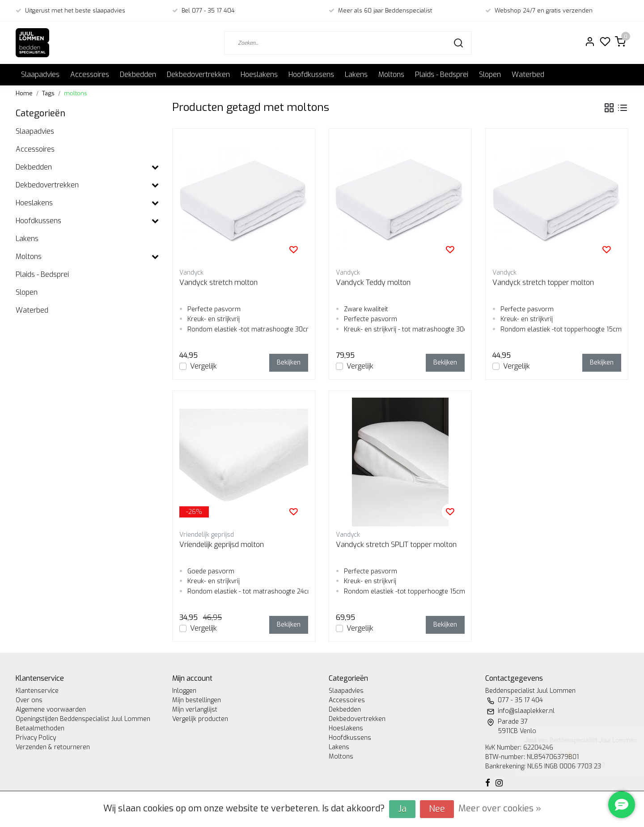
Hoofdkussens (311, 74)
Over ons (29, 700)
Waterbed (528, 74)
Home (24, 93)
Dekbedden (138, 74)
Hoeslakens (259, 74)
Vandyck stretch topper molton (543, 282)
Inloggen (184, 691)
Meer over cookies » (500, 808)
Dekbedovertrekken (198, 74)
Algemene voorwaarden (51, 710)
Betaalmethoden (40, 728)
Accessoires (90, 74)
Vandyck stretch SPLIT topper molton (396, 545)
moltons (76, 93)
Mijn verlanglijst (195, 710)
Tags (48, 93)
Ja (402, 809)
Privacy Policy (36, 738)
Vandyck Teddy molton (373, 282)
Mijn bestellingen (197, 700)
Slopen (490, 74)
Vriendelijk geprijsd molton (222, 545)
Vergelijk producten (200, 719)
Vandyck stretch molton (218, 282)
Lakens (356, 74)
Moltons (391, 74)
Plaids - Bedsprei (442, 74)
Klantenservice (37, 691)
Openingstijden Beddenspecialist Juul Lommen (83, 719)
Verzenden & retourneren (53, 747)
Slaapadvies (40, 74)
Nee (437, 809)
